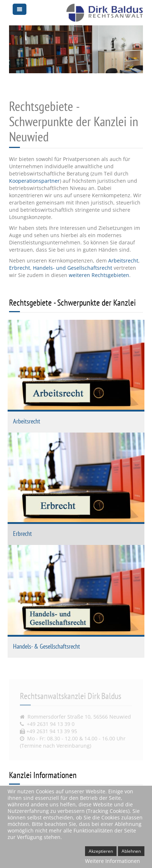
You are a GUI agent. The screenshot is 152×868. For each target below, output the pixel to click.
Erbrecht (20, 268)
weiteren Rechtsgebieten (99, 275)
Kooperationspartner (34, 181)
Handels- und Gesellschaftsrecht (73, 268)
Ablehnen (131, 851)
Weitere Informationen (113, 861)
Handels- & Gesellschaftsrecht (47, 646)
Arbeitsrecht (123, 261)
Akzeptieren (101, 851)
